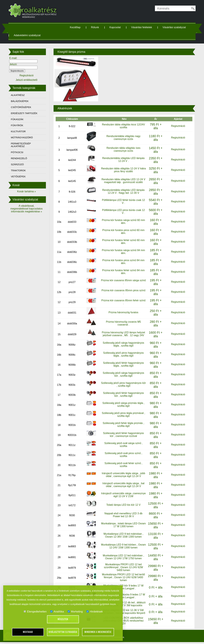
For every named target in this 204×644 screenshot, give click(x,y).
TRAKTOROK (20, 170)
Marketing (75, 612)
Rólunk (96, 27)
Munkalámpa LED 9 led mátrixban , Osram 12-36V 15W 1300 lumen (123, 535)
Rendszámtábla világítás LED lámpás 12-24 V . (123, 160)
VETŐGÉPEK (20, 176)
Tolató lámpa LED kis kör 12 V (123, 505)
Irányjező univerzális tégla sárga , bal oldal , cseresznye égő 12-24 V (123, 485)
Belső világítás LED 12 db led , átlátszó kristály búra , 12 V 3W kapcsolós (123, 605)
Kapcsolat (116, 27)
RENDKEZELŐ (21, 158)
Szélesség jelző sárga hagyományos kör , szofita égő (123, 374)
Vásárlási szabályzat (175, 27)
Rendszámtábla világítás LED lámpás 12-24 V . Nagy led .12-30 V (123, 191)
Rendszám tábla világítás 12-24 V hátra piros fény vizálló (123, 170)
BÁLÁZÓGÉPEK (21, 101)
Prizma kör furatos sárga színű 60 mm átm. (123, 221)
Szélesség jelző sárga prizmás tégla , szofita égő (123, 404)
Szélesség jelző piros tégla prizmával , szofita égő (123, 414)
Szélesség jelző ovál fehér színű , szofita (123, 465)
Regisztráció (177, 126)
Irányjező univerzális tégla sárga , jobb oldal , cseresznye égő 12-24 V (123, 475)
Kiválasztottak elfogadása (63, 632)
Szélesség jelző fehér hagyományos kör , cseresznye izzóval (123, 435)
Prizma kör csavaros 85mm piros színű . (123, 292)
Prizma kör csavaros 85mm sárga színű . (123, 282)
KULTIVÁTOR (20, 131)
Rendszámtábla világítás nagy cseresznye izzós (123, 138)
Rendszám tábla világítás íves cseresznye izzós (123, 149)
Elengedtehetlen (35, 612)
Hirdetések (95, 612)
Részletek (63, 619)
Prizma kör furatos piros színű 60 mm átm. (123, 231)
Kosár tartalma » (28, 191)
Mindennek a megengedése (98, 632)
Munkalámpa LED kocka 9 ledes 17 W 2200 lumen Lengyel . (123, 596)
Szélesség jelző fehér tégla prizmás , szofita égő (123, 425)
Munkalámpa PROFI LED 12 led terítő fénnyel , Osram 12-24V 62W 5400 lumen (123, 577)
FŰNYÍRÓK (19, 125)
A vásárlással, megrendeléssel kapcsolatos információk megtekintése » (28, 209)
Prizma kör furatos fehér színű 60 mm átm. (123, 241)
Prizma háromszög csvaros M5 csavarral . (123, 323)
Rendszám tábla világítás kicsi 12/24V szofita (123, 126)
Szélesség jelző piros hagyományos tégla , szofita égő (123, 354)
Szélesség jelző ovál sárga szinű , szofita (123, 445)
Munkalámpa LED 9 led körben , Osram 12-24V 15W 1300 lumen (123, 546)
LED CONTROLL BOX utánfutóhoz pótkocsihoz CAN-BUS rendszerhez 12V (123, 623)
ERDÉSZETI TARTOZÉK (26, 113)
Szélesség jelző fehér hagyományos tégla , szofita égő (123, 364)
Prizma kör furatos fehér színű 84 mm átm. (123, 272)
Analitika (57, 612)
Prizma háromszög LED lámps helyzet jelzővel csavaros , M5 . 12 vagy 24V (123, 334)
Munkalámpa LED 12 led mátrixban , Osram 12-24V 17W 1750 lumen (123, 557)
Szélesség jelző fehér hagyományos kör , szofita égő (123, 394)
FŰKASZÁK (19, 119)
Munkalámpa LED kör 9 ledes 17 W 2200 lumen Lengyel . (123, 587)
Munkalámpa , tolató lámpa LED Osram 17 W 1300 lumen (123, 525)
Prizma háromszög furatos (123, 312)
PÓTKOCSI (19, 152)
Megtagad (28, 632)
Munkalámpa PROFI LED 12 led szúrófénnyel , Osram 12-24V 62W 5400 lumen (123, 567)
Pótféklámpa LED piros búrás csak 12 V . (123, 211)
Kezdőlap (76, 27)
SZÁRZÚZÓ (19, 164)
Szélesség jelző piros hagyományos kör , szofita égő (123, 384)
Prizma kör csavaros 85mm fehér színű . (123, 302)
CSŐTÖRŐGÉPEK (23, 107)
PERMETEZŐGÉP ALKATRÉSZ (23, 145)
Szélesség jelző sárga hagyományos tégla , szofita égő (123, 344)
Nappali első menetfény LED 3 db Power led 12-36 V (123, 515)
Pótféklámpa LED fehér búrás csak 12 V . (123, 201)
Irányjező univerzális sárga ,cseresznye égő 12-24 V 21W (123, 495)
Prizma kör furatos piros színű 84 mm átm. (123, 262)
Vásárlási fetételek (142, 27)
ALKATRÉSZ (19, 95)
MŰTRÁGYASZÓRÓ (24, 137)
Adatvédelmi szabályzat (29, 35)
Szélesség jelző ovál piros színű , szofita (123, 455)
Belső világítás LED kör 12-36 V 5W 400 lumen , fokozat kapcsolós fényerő (123, 614)
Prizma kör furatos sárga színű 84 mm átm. (123, 251)
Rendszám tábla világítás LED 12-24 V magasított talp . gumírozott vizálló (123, 181)
